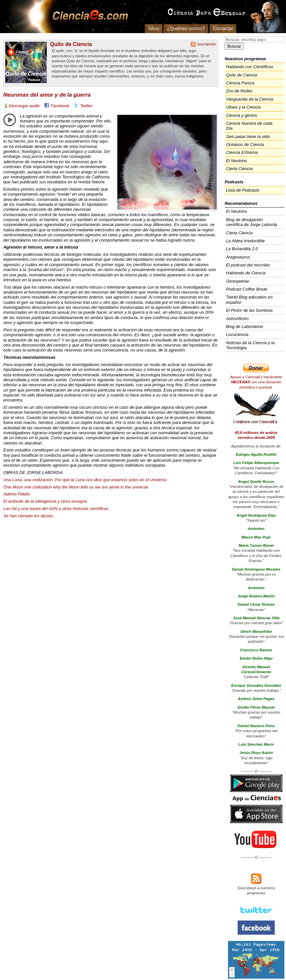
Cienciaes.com (88, 17)
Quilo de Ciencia (71, 44)
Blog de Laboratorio (245, 327)
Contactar (223, 28)
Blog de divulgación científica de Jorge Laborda (252, 222)
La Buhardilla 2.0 (242, 249)
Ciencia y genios (242, 115)
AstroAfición (237, 319)
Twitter (86, 106)
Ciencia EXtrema (242, 152)
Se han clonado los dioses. (29, 516)
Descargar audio (24, 106)
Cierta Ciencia (239, 169)
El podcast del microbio (248, 265)
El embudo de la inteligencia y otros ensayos (45, 501)
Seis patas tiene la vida (248, 137)
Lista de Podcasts (243, 190)
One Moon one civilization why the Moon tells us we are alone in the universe (76, 487)
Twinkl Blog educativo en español (249, 300)
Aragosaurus (238, 257)
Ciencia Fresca (240, 83)
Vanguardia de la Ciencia (250, 99)
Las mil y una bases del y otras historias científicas (56, 509)
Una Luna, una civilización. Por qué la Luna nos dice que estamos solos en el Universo (85, 480)
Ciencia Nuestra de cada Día (249, 126)
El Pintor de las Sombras (249, 310)
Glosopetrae (238, 281)
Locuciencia (237, 334)
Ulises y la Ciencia (243, 107)
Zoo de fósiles (239, 91)
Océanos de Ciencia (245, 144)
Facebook (60, 106)
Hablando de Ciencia (246, 273)
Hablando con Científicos (250, 67)
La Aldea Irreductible (245, 241)
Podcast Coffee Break (247, 289)
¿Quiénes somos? (186, 28)
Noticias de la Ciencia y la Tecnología (250, 345)
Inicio (154, 28)
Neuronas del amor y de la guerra (47, 95)
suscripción (206, 44)
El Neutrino (236, 161)
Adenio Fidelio (17, 494)
